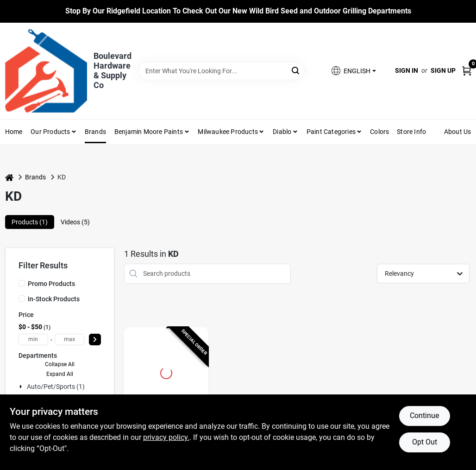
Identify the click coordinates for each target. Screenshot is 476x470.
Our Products (50, 132)
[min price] (33, 340)
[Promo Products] (22, 283)
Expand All (60, 374)
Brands (95, 132)
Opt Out (425, 442)
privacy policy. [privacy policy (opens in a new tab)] (166, 437)
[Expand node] (22, 387)
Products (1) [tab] (30, 222)
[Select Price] (95, 340)
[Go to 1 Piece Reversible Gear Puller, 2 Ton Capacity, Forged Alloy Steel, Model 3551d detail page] (166, 372)
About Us (458, 132)
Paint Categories (331, 132)
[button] (353, 71)
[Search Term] (222, 71)
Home (14, 132)
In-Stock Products (54, 299)
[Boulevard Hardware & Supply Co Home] (46, 71)
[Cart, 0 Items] (467, 71)
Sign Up (443, 70)
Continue (424, 416)
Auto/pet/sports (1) (56, 387)
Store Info (411, 132)
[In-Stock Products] (22, 299)
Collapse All (60, 364)
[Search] (296, 70)
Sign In (407, 70)
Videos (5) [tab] (75, 222)
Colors (379, 132)
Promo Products (51, 284)
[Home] (9, 177)
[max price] (69, 340)
